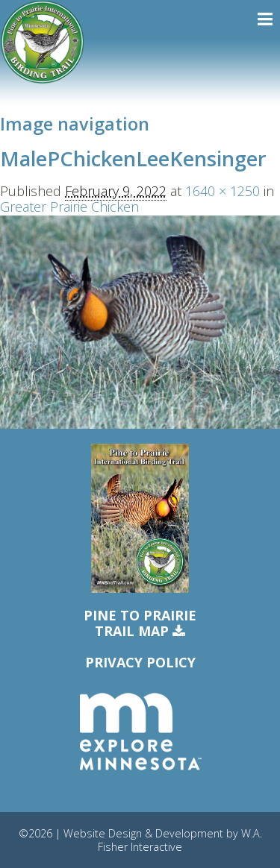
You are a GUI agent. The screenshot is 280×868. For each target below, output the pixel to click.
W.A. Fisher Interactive (180, 840)
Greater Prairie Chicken (69, 207)
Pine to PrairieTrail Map (140, 624)
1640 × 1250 (223, 191)
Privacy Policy (140, 662)
